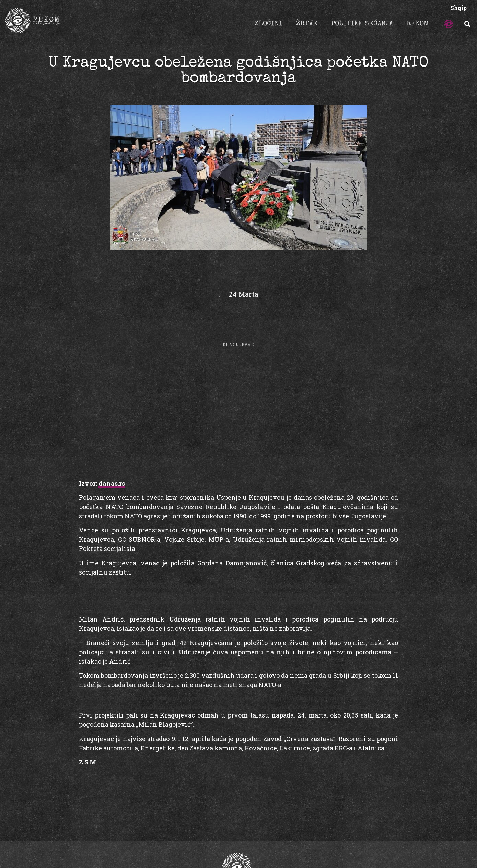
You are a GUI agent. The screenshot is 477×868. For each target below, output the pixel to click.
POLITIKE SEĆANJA (362, 24)
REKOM (418, 24)
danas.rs (112, 483)
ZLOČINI (269, 24)
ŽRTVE (307, 24)
